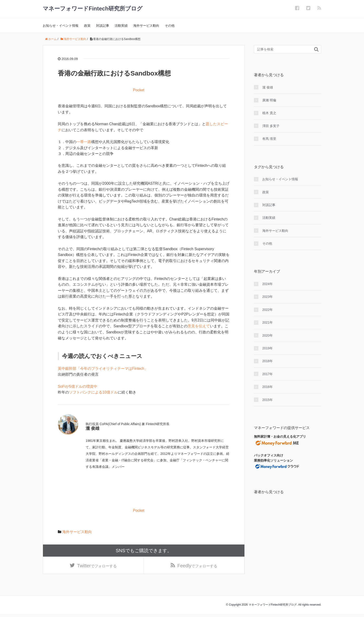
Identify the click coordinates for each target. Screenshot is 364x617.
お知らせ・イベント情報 (61, 26)
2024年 (268, 284)
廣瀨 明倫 (269, 100)
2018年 (268, 361)
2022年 (268, 310)
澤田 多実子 (271, 126)
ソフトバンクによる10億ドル (93, 392)
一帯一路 (84, 142)
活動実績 (121, 26)
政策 (87, 26)
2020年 (268, 335)
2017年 (268, 374)
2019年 (268, 348)
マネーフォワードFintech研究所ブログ (93, 8)
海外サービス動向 (146, 26)
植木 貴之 (269, 113)
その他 (170, 26)
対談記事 (103, 26)
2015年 (268, 400)
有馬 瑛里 (269, 139)
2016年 (268, 387)
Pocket (139, 90)
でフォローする (97, 567)
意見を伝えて (199, 326)
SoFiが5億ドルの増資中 (78, 386)
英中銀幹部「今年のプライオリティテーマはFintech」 (103, 369)
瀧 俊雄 (268, 87)
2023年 (268, 297)
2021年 (268, 322)
